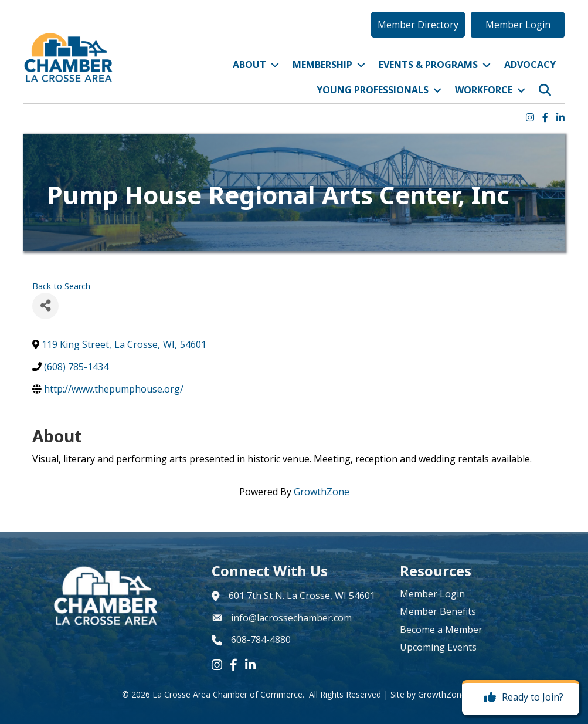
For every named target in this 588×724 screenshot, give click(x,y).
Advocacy (530, 65)
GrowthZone (322, 492)
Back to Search (61, 286)
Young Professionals (373, 90)
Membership (322, 65)
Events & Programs (428, 65)
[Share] (45, 306)
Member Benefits (438, 611)
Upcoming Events (438, 647)
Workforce (484, 90)
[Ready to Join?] (521, 698)
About (249, 65)
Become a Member (441, 630)
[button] (418, 25)
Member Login (432, 594)
